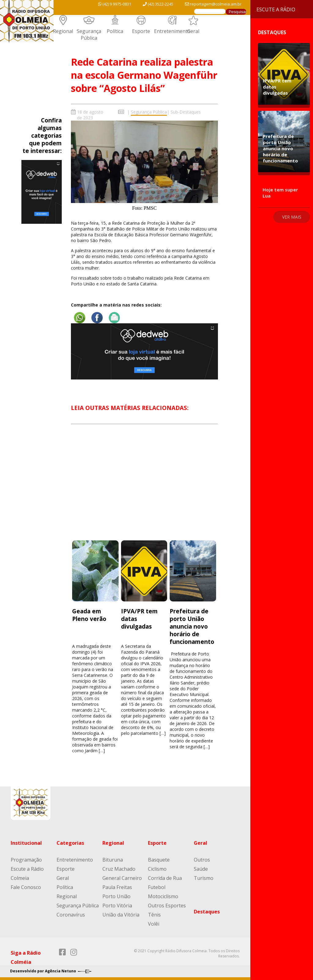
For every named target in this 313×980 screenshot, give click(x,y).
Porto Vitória (117, 905)
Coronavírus (71, 914)
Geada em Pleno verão (89, 615)
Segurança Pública (89, 34)
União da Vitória (121, 914)
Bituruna (113, 859)
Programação (26, 859)
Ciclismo (157, 869)
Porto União (116, 896)
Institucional (26, 843)
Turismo (204, 878)
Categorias (70, 843)
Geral (193, 31)
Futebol (157, 887)
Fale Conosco (26, 887)
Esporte (141, 31)
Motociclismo (163, 896)
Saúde (201, 869)
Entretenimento (172, 31)
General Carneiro (122, 878)
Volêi (154, 924)
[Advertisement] (144, 488)
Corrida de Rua (165, 878)
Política (115, 31)
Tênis (154, 914)
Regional (63, 31)
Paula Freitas (117, 887)
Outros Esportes (167, 905)
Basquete (159, 859)
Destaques (207, 911)
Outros (202, 859)
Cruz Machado (119, 869)
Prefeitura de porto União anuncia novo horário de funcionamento (192, 626)
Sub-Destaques (186, 112)
